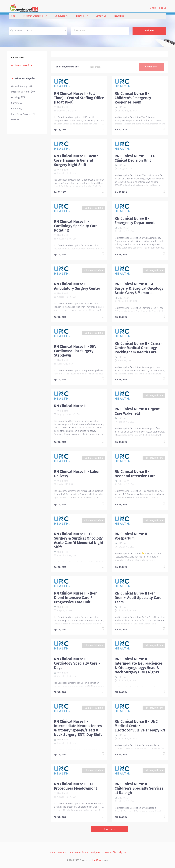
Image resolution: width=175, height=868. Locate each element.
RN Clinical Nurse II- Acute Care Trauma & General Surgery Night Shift (76, 160)
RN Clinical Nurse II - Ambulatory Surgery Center (77, 286)
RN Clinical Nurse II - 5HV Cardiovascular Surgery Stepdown (75, 351)
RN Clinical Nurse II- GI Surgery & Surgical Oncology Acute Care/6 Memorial (139, 288)
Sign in (153, 8)
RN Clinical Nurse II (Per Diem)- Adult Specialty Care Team (138, 598)
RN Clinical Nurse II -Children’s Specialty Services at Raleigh (139, 788)
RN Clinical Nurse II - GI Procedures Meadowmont (76, 786)
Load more (110, 829)
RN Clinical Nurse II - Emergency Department (135, 221)
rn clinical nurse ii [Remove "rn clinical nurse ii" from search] (20, 65)
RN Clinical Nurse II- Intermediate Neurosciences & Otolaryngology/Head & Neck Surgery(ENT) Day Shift (78, 728)
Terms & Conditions (78, 852)
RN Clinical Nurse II (70, 406)
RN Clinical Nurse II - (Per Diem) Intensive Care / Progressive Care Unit (75, 598)
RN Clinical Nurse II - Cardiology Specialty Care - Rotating (77, 226)
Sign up (163, 8)
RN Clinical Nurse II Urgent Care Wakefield (137, 411)
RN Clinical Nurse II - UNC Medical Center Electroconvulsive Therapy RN (140, 726)
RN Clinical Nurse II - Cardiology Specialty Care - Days (77, 663)
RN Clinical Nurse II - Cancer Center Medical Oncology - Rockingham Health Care (138, 348)
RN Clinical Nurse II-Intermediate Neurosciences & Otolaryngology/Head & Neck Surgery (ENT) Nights (139, 666)
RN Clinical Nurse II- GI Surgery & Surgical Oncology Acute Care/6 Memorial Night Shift (79, 541)
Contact (62, 852)
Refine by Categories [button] (25, 78)
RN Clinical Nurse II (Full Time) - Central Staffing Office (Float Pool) (79, 98)
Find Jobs (149, 31)
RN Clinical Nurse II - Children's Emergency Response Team (133, 98)
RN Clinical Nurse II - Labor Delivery (77, 474)
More (14, 120)
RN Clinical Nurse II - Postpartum (132, 536)
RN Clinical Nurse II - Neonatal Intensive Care (135, 474)
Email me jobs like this (67, 67)
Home (52, 852)
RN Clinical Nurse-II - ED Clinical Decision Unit (135, 158)
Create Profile (109, 852)
